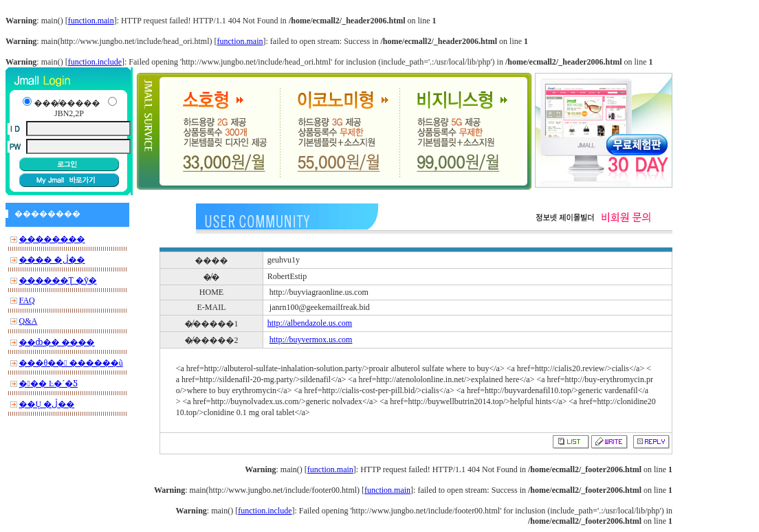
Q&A (29, 321)
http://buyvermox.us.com (311, 340)
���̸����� (67, 103)
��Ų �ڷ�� (47, 404)
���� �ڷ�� (52, 260)
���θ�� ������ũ (71, 363)
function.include (95, 62)
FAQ (27, 300)
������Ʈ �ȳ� (58, 280)
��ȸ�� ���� (57, 342)
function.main (91, 21)
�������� (52, 239)
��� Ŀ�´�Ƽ (48, 384)
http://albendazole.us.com (310, 323)
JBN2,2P (69, 113)
